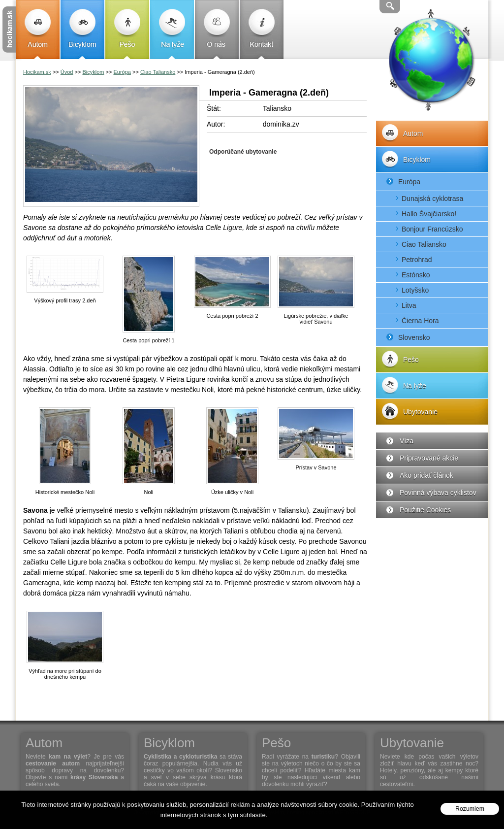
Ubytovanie (420, 412)
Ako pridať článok (426, 475)
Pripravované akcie (429, 458)
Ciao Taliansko (424, 244)
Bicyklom (82, 30)
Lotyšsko (415, 290)
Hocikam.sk (37, 72)
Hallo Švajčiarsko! (429, 214)
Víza (407, 441)
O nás (217, 30)
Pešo (127, 30)
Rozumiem (470, 809)
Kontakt (262, 30)
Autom (38, 30)
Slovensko (414, 337)
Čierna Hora (420, 321)
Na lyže (172, 30)
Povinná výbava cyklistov (438, 493)
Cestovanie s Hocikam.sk (9, 30)
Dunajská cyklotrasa (432, 199)
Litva (409, 305)
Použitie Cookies (425, 510)
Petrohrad (417, 260)
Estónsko (416, 275)
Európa (409, 182)
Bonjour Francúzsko (432, 229)
